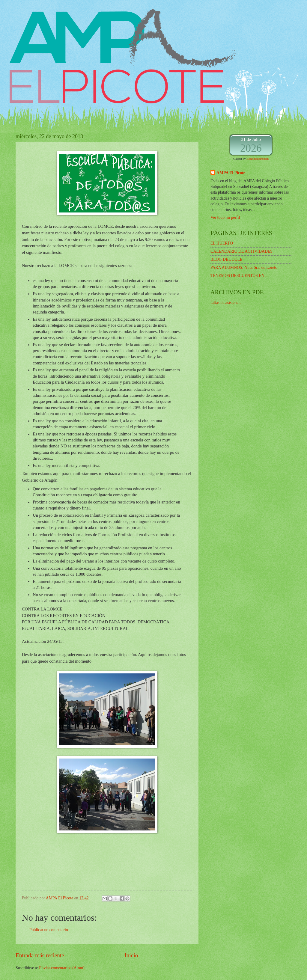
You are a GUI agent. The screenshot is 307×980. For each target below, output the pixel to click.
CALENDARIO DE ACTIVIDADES (241, 251)
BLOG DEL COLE (227, 259)
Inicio (131, 955)
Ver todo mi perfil (225, 217)
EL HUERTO (222, 243)
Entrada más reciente (40, 955)
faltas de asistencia (226, 303)
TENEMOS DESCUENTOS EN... (239, 276)
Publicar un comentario (49, 930)
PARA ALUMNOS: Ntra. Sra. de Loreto (244, 267)
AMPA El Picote (231, 173)
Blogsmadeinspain (258, 159)
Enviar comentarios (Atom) (62, 968)
